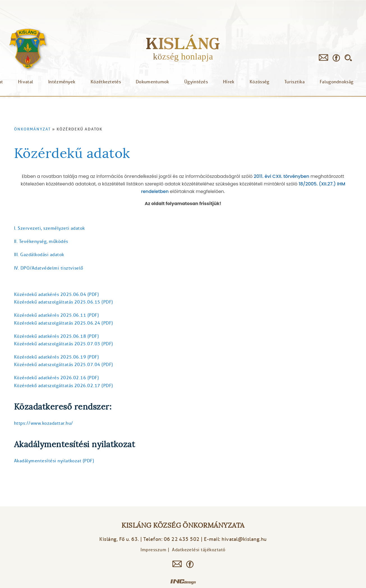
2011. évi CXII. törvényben (282, 176)
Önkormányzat (32, 129)
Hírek (229, 82)
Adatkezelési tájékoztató (199, 550)
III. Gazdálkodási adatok (39, 255)
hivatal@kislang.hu (244, 539)
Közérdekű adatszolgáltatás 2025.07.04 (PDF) (64, 365)
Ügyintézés (196, 82)
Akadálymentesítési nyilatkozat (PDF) (54, 461)
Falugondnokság (337, 82)
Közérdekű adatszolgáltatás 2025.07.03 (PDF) (64, 344)
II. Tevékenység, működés (41, 242)
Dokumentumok (152, 82)
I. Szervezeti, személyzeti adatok (50, 228)
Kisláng (183, 43)
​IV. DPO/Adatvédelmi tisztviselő (49, 268)
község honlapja (183, 56)
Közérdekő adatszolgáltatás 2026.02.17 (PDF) (64, 386)
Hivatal (26, 82)
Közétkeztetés (106, 82)
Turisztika (294, 82)
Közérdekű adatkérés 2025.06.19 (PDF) (56, 357)
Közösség (259, 82)
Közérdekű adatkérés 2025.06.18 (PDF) (56, 336)
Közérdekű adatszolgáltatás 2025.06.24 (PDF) (64, 323)
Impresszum (153, 550)
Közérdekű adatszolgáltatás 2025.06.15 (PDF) (64, 302)
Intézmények (62, 82)
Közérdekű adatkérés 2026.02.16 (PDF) (56, 378)
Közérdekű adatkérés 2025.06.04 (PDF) (56, 295)
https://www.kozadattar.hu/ (43, 423)
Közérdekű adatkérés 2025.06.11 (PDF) (56, 315)
